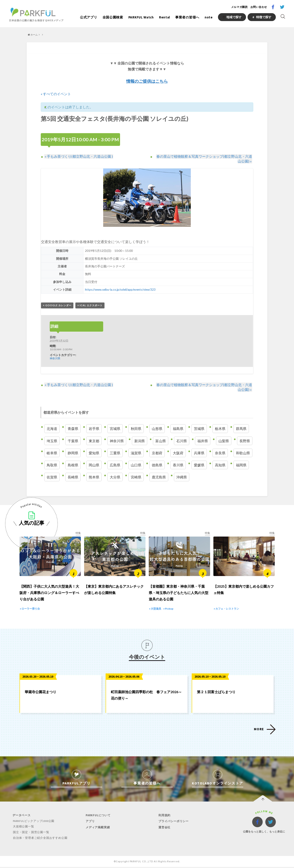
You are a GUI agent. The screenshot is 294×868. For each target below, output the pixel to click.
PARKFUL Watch (141, 17)
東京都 (94, 441)
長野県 (245, 441)
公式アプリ (89, 17)
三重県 (115, 453)
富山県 (161, 441)
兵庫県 (199, 453)
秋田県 (136, 429)
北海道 (52, 429)
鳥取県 (52, 465)
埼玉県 (52, 441)
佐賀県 (52, 477)
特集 (78, 533)
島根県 (73, 465)
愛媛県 (199, 465)
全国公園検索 (113, 17)
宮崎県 (136, 477)
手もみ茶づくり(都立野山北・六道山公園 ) (78, 156)
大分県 (115, 477)
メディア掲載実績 (97, 829)
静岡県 (73, 453)
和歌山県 (243, 453)
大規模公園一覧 (23, 828)
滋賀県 (136, 453)
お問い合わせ (259, 7)
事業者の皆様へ (187, 17)
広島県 (115, 465)
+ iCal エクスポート (90, 305)
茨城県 (199, 429)
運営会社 (164, 829)
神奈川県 (55, 358)
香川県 (178, 465)
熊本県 (94, 477)
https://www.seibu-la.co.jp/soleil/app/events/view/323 (120, 290)
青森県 (73, 429)
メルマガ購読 (239, 7)
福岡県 (241, 465)
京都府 (157, 453)
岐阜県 (52, 453)
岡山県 (94, 465)
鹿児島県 (159, 477)
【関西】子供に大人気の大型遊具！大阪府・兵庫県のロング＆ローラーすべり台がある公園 (49, 594)
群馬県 (241, 429)
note (209, 17)
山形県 (157, 429)
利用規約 (164, 817)
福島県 (178, 429)
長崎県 (73, 477)
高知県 (220, 465)
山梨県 (224, 441)
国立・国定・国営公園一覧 (31, 834)
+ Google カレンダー (57, 305)
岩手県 (94, 429)
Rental (165, 17)
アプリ (90, 823)
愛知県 (94, 453)
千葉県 (73, 441)
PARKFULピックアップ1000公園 (34, 823)
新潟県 (140, 441)
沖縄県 (182, 477)
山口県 (136, 465)
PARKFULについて (98, 817)
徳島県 (157, 465)
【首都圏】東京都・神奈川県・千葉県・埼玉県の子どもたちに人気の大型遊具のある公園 (179, 594)
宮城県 (115, 429)
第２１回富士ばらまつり (216, 694)
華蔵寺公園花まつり (41, 694)
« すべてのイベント (56, 94)
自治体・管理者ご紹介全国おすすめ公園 (40, 839)
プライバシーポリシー (173, 823)
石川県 (182, 441)
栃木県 (220, 429)
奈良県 (220, 453)
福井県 (203, 441)
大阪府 (178, 453)
